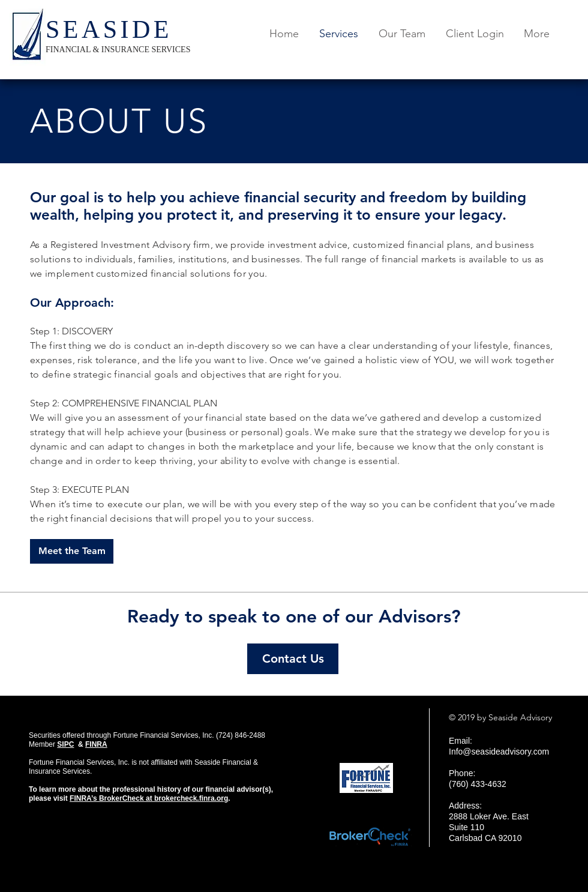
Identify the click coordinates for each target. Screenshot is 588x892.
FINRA (96, 744)
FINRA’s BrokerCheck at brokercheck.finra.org (149, 798)
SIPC (65, 744)
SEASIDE (109, 29)
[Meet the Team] (72, 551)
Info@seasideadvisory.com (499, 752)
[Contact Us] (293, 659)
